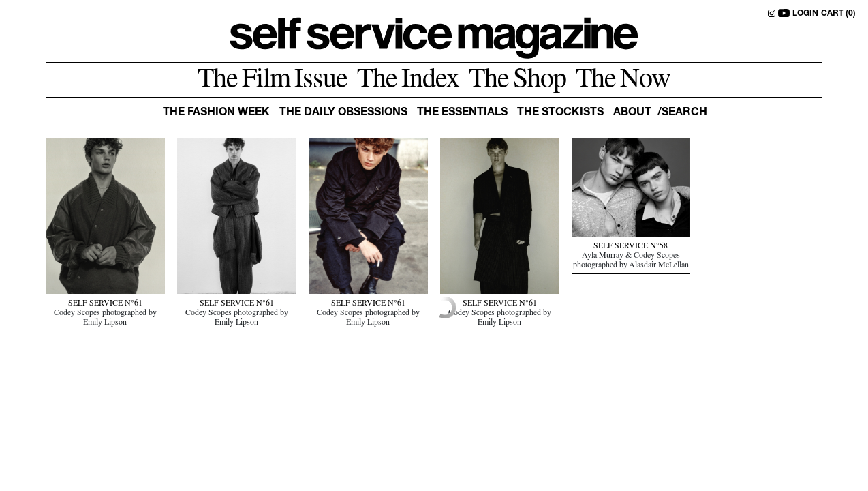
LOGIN (805, 14)
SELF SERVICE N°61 (105, 304)
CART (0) (838, 14)
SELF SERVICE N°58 (631, 247)
